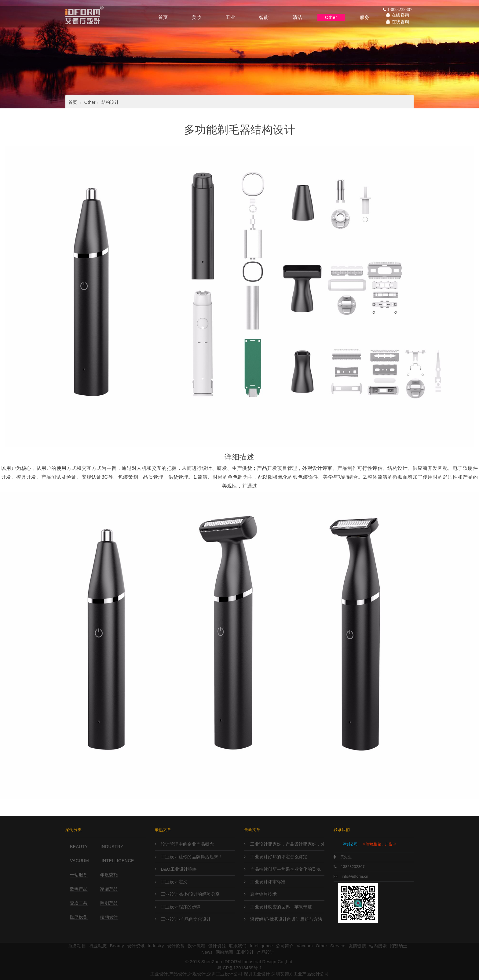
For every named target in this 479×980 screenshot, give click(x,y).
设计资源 (217, 946)
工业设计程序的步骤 (181, 907)
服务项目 (77, 946)
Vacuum (79, 861)
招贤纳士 (399, 946)
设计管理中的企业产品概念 (187, 844)
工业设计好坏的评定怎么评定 (279, 857)
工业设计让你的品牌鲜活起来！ (192, 857)
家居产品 (109, 889)
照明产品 (109, 903)
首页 (73, 102)
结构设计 (110, 102)
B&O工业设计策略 (179, 869)
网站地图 (225, 952)
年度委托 (109, 875)
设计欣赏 (176, 946)
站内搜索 (378, 946)
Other (90, 102)
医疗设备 (79, 917)
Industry (112, 847)
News (207, 952)
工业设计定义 (174, 882)
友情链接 (357, 946)
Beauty (79, 847)
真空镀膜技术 (263, 894)
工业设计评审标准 (268, 882)
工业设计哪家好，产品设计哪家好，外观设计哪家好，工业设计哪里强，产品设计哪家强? (287, 844)
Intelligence (118, 861)
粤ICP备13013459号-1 (240, 968)
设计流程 (196, 946)
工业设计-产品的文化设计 (186, 919)
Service (338, 946)
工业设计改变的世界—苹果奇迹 (281, 907)
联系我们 (238, 946)
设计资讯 (136, 946)
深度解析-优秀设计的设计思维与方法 (286, 919)
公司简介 (285, 946)
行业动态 (98, 946)
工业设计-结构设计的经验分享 (190, 894)
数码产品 (79, 889)
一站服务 (79, 875)
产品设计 (266, 952)
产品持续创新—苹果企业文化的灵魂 (285, 869)
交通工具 (79, 903)
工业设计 (245, 952)
